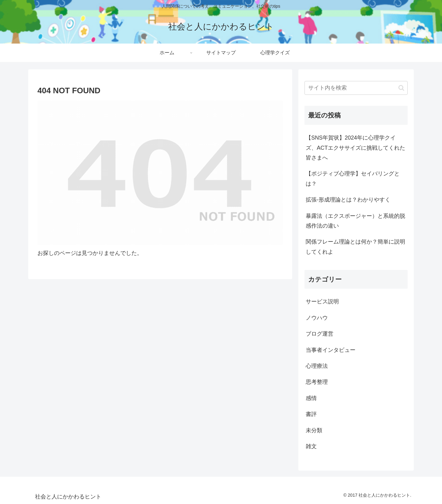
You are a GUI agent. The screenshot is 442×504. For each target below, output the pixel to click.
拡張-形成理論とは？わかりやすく (348, 200)
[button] (401, 88)
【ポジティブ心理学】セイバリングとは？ (353, 179)
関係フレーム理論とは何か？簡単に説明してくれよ (355, 247)
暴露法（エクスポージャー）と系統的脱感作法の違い (355, 221)
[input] (356, 88)
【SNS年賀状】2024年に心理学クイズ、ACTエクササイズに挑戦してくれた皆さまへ (355, 148)
